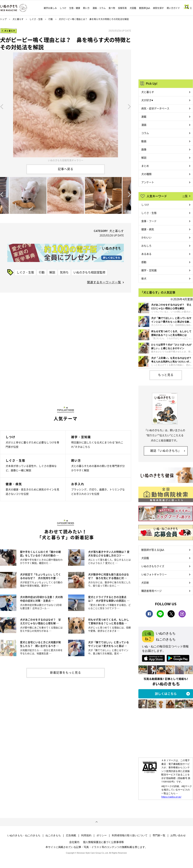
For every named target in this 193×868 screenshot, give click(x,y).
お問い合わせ (178, 835)
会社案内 (74, 842)
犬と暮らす (18, 19)
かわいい (146, 237)
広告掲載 (71, 835)
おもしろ (146, 246)
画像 (144, 149)
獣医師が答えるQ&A (153, 550)
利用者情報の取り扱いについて (130, 835)
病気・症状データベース (155, 108)
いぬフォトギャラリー (154, 574)
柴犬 (144, 278)
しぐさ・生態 (36, 19)
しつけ (63, 8)
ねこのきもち (53, 835)
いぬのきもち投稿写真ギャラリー (66, 160)
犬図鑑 (133, 8)
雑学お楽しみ (50, 8)
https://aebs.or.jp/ (171, 797)
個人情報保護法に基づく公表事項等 (103, 842)
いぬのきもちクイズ (153, 566)
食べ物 (112, 8)
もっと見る (166, 375)
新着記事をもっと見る (66, 672)
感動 (144, 262)
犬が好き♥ (147, 100)
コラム (145, 133)
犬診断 (145, 582)
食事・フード (149, 221)
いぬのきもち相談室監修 (89, 272)
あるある (146, 254)
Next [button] (129, 106)
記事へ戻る (66, 169)
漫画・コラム (99, 8)
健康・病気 (148, 229)
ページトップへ (96, 822)
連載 (144, 116)
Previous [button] (2, 106)
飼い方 (86, 8)
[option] (66, 106)
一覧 (185, 196)
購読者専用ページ (151, 591)
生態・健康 (75, 8)
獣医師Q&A (145, 8)
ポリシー (102, 835)
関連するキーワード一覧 (104, 282)
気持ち (64, 272)
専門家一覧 (159, 835)
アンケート (148, 182)
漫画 (144, 125)
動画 (144, 141)
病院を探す (158, 8)
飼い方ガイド (173, 8)
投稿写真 (122, 8)
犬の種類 (146, 174)
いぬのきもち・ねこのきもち (24, 835)
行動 (51, 19)
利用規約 (86, 835)
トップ (3, 19)
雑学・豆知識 (149, 270)
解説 (52, 272)
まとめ (145, 166)
